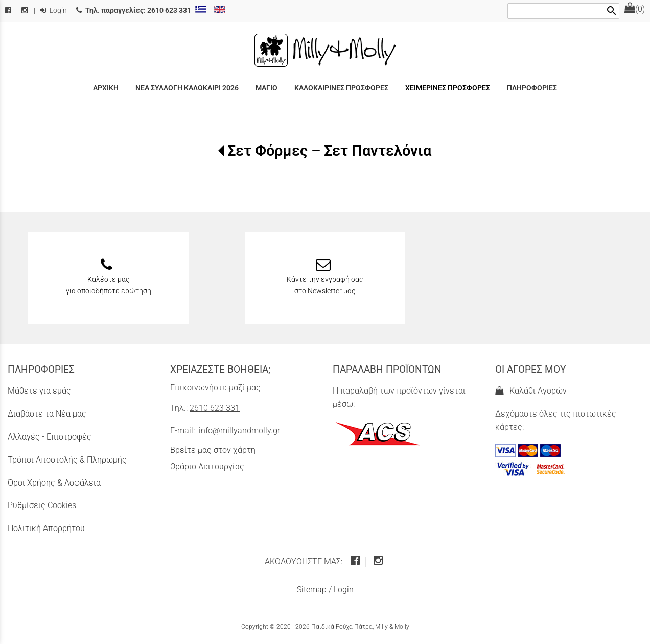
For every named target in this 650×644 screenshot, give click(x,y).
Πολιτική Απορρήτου (46, 528)
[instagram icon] (379, 561)
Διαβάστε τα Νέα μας (47, 414)
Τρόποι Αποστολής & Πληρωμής (67, 460)
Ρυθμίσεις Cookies (42, 505)
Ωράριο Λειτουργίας (207, 466)
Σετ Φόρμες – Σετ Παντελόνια (329, 151)
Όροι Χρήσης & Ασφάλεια (54, 483)
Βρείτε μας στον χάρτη (213, 450)
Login (53, 10)
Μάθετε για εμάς (39, 391)
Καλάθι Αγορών (531, 391)
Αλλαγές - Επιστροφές (50, 437)
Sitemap (312, 590)
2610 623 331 (215, 408)
